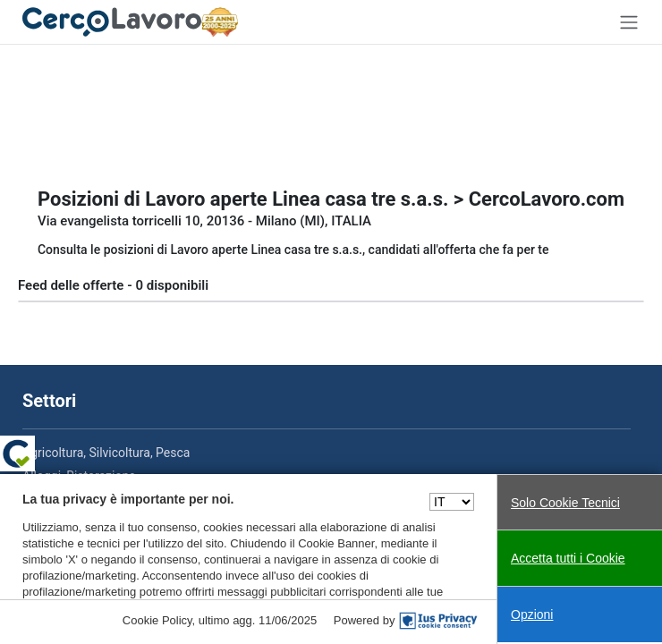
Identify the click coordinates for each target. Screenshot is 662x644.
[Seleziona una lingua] (452, 502)
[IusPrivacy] (438, 621)
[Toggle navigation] (629, 22)
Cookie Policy (157, 620)
